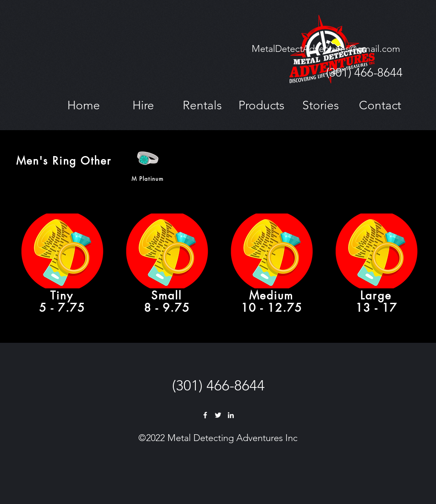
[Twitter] (218, 415)
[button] (143, 105)
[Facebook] (205, 415)
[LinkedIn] (231, 415)
